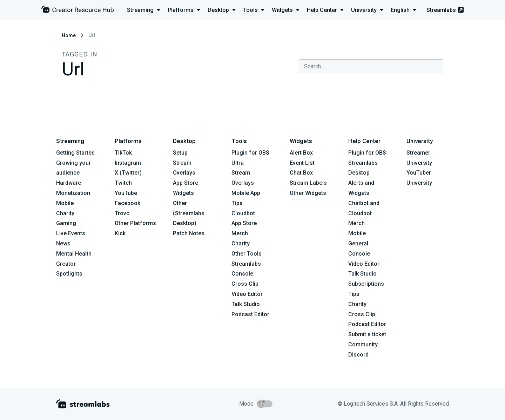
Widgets (183, 193)
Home (69, 35)
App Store (186, 183)
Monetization (73, 193)
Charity (65, 213)
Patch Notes (189, 233)
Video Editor (247, 294)
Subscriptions (366, 284)
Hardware (69, 183)
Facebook (127, 203)
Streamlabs (445, 10)
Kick (120, 233)
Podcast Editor (250, 314)
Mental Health (74, 254)
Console (359, 254)
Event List (302, 163)
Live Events (71, 233)
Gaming (66, 223)
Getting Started (75, 153)
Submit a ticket (367, 334)
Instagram (128, 163)
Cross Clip (245, 284)
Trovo (122, 213)
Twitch (123, 183)
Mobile (65, 203)
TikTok (123, 153)
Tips (237, 203)
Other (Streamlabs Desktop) (189, 213)
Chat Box (301, 173)
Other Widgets (308, 193)
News (63, 243)
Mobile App (246, 193)
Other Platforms (135, 223)
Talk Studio (246, 304)
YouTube (126, 193)
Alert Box (301, 153)
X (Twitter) (128, 173)
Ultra (238, 163)
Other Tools (247, 254)
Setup (180, 153)
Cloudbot (243, 213)
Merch (240, 233)
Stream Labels (308, 183)
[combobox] (371, 66)
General (358, 243)
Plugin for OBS (250, 153)
